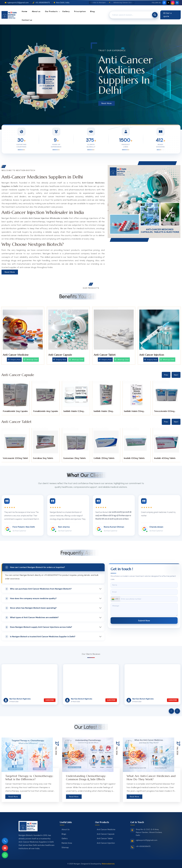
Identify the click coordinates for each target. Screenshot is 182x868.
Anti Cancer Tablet (105, 355)
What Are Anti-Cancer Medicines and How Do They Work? (151, 778)
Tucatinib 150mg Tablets (13, 458)
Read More (107, 103)
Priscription (80, 11)
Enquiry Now (14, 360)
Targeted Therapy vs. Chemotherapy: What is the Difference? (29, 778)
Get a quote (168, 15)
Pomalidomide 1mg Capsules (15, 411)
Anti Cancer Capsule (60, 355)
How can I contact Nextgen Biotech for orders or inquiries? (35, 567)
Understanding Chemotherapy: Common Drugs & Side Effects (86, 778)
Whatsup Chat (31, 360)
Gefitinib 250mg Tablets (134, 458)
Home (25, 11)
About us (36, 11)
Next (176, 375)
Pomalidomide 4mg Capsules (76, 411)
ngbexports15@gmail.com (17, 3)
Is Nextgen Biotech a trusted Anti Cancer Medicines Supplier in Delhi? (40, 637)
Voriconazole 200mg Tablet (46, 458)
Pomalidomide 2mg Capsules (46, 411)
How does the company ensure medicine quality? (31, 598)
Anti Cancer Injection (152, 355)
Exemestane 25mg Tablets (105, 458)
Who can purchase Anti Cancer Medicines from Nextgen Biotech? (38, 589)
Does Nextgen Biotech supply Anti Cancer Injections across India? (39, 627)
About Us (65, 829)
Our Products (51, 11)
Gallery (66, 11)
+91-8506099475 (41, 3)
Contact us (27, 20)
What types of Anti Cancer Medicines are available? (32, 618)
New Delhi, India (62, 3)
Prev (166, 375)
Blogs (64, 834)
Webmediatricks (108, 864)
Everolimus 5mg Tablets (73, 458)
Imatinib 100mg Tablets (164, 458)
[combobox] (115, 599)
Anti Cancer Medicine (16, 355)
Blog (92, 11)
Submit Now (144, 620)
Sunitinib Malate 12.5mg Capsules (104, 412)
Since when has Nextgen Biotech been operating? (31, 608)
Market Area (67, 843)
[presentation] (171, 711)
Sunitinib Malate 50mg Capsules (164, 412)
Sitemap (65, 847)
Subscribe (50, 700)
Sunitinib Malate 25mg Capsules (133, 412)
